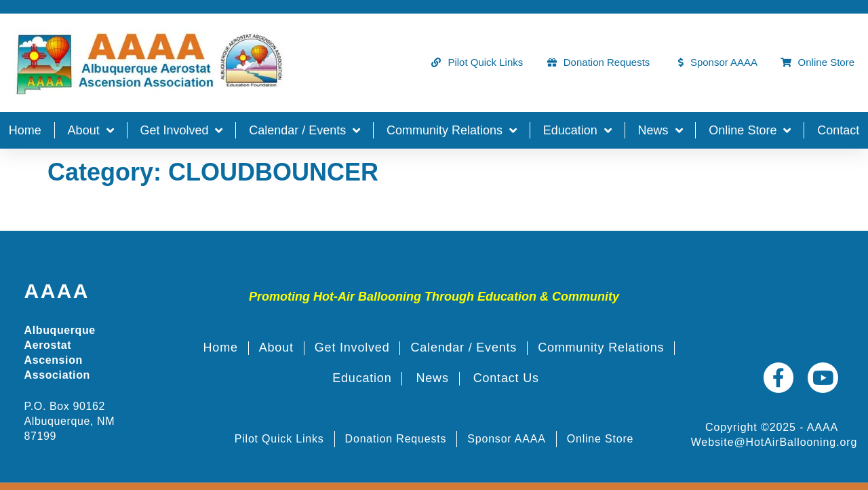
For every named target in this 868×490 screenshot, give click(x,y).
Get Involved (181, 130)
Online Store (750, 130)
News (660, 130)
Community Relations (452, 130)
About (91, 130)
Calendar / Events (304, 130)
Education (577, 130)
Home (25, 130)
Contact (838, 130)
